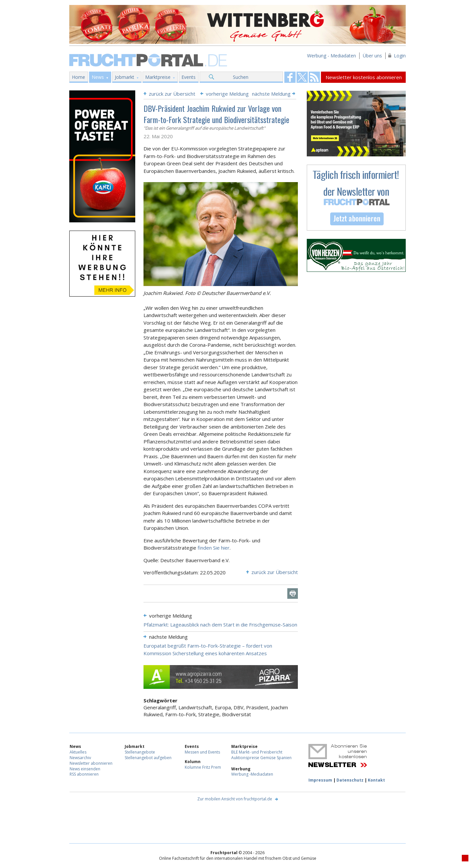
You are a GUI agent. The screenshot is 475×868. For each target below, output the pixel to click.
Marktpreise (158, 77)
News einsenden (85, 769)
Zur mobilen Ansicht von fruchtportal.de (235, 799)
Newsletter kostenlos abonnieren (364, 77)
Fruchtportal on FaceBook (290, 77)
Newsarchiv (80, 758)
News (98, 77)
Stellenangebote (140, 752)
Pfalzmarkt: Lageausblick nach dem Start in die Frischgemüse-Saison (220, 625)
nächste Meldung (271, 94)
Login (400, 56)
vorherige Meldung (227, 94)
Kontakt (376, 780)
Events (189, 77)
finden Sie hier (214, 548)
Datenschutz (350, 780)
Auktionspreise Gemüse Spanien (261, 758)
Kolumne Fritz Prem (203, 767)
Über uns (372, 56)
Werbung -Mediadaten (252, 774)
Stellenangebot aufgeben (148, 758)
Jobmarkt (125, 77)
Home (79, 77)
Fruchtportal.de (149, 60)
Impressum (320, 780)
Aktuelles (78, 752)
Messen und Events (202, 752)
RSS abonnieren (84, 774)
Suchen (241, 77)
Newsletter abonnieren (91, 763)
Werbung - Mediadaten (332, 56)
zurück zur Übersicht (172, 94)
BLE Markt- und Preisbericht (257, 752)
